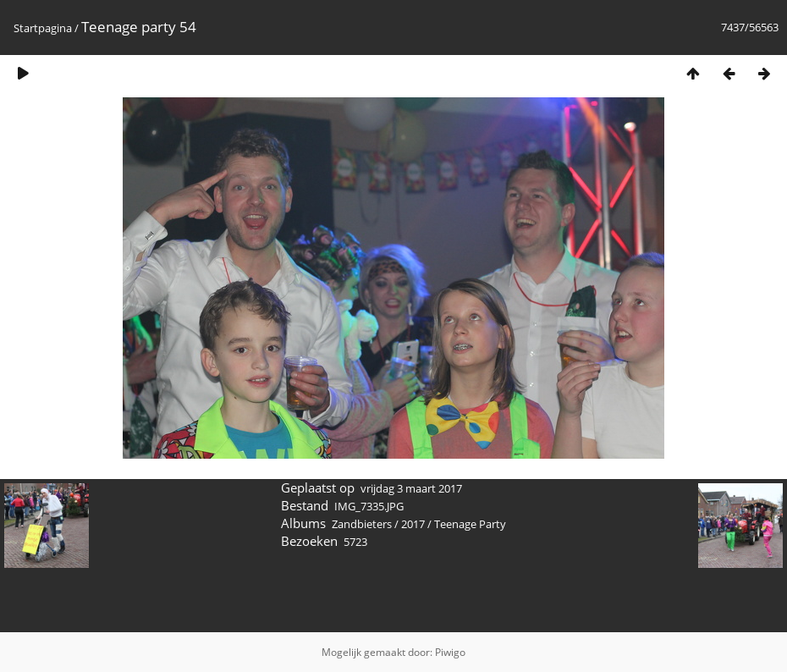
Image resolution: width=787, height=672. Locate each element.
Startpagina (43, 28)
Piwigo (450, 652)
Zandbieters (362, 524)
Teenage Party (470, 524)
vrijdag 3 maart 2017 (411, 488)
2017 (413, 524)
